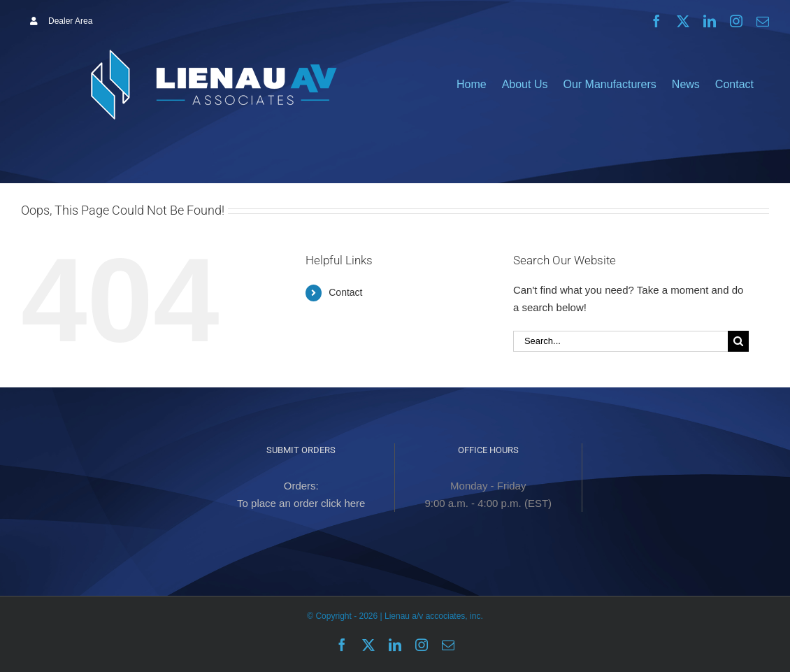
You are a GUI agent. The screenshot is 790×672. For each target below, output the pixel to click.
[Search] (738, 341)
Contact (345, 292)
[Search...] (620, 341)
